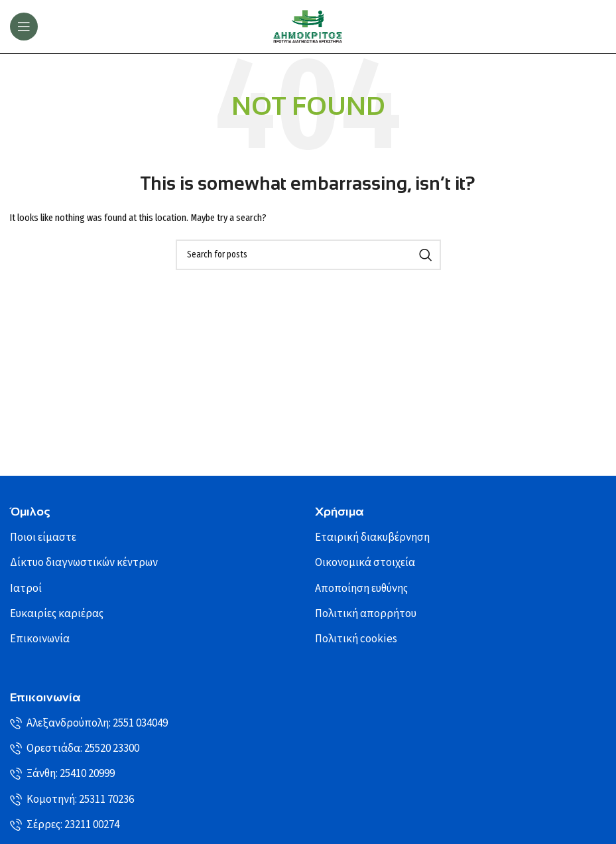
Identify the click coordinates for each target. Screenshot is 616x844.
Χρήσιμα (339, 512)
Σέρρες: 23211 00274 (65, 825)
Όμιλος (30, 512)
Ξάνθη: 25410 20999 (62, 774)
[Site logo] (308, 26)
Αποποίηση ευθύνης (361, 589)
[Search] (308, 255)
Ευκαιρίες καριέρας (57, 614)
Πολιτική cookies (356, 639)
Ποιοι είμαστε (43, 537)
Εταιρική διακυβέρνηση (372, 537)
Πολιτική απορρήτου (366, 614)
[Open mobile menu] (24, 27)
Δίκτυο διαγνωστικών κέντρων (84, 563)
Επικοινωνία (40, 639)
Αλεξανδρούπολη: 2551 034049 (89, 723)
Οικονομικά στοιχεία (365, 563)
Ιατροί (26, 589)
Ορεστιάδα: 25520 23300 (75, 748)
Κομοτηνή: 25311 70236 (72, 800)
